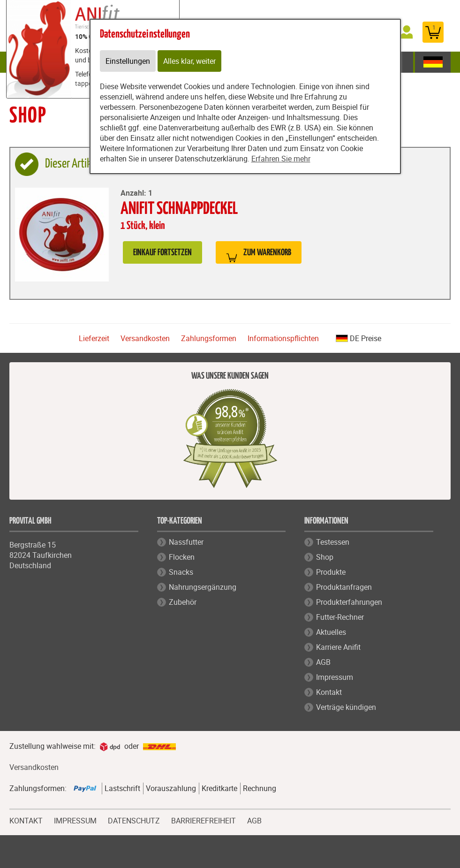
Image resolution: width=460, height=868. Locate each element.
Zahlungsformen (209, 338)
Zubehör (183, 602)
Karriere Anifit (338, 647)
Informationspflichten (283, 338)
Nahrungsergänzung (203, 587)
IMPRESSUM (75, 820)
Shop (325, 557)
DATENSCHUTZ (134, 820)
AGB (323, 662)
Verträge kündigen (346, 707)
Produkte (331, 572)
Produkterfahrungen (349, 602)
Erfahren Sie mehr (281, 159)
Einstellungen (128, 61)
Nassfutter (186, 542)
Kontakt (329, 692)
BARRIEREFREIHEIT (204, 820)
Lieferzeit (94, 338)
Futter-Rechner (340, 617)
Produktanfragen (344, 587)
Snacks (181, 572)
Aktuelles (331, 632)
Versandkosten (145, 338)
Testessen (333, 542)
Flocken (182, 557)
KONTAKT (26, 820)
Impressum (335, 677)
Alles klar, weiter (189, 61)
